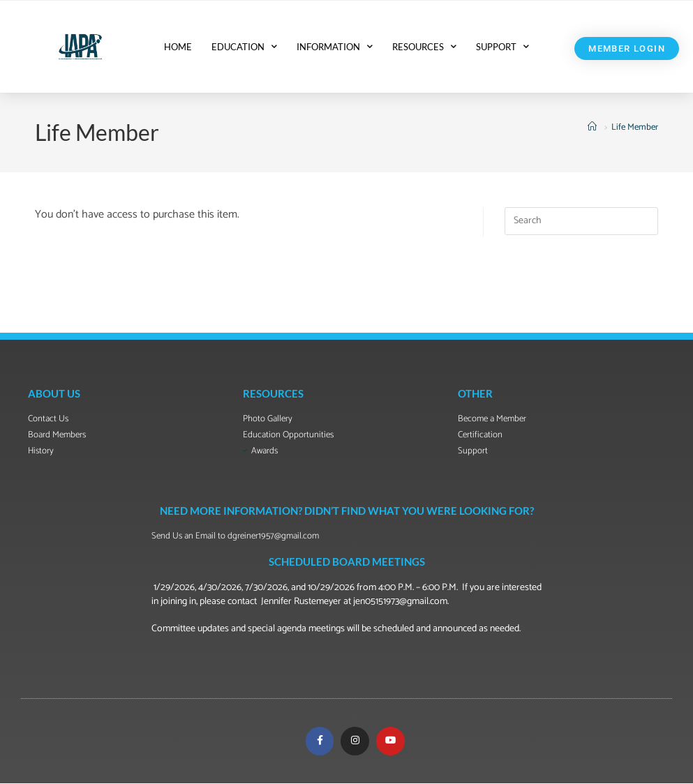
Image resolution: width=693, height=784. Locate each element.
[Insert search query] (581, 221)
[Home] (594, 127)
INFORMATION (335, 46)
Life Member (635, 127)
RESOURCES (424, 46)
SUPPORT (502, 46)
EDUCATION (244, 46)
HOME (178, 47)
